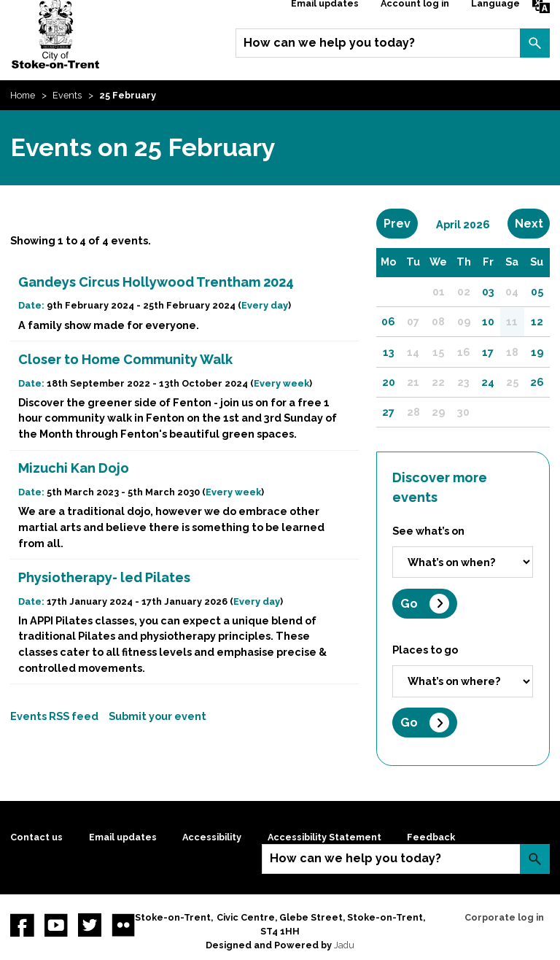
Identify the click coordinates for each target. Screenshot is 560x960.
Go (409, 604)
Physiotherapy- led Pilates (104, 577)
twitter (90, 925)
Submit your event (157, 716)
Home (23, 95)
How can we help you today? (329, 43)
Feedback (431, 837)
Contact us (36, 837)
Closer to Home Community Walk (125, 359)
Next (532, 223)
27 (388, 412)
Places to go (425, 650)
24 (488, 382)
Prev (401, 223)
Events (67, 95)
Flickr (123, 925)
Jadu (344, 945)
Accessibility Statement (324, 837)
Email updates (123, 837)
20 (389, 382)
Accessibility (212, 837)
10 (488, 321)
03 (488, 291)
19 (537, 352)
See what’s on (428, 531)
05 (537, 291)
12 (537, 321)
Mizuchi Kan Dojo (74, 468)
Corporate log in (504, 917)
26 (537, 382)
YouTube (56, 925)
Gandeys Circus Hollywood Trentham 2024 (156, 282)
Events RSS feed (54, 716)
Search (534, 43)
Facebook (22, 925)
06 (388, 321)
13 (389, 352)
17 (488, 352)
